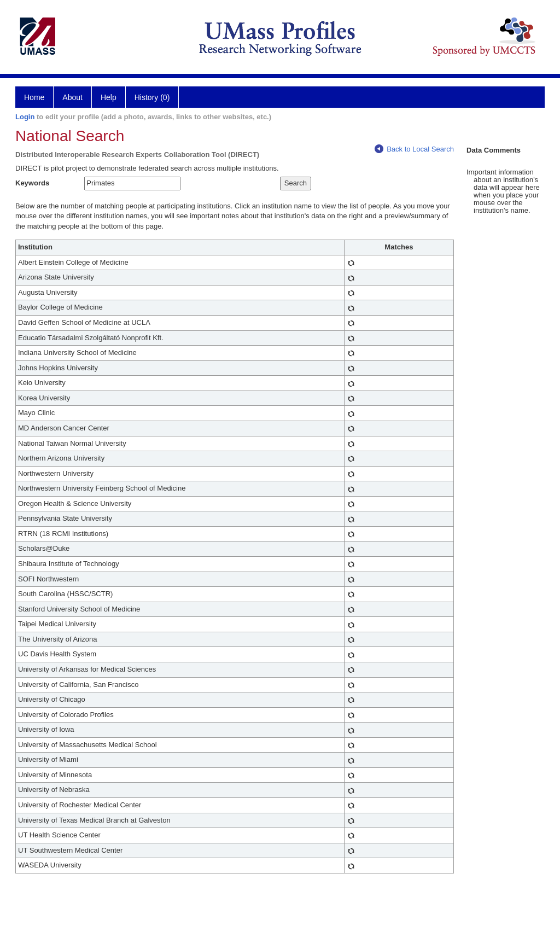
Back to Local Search (414, 149)
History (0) (152, 97)
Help (109, 97)
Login (25, 117)
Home (34, 97)
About (72, 97)
